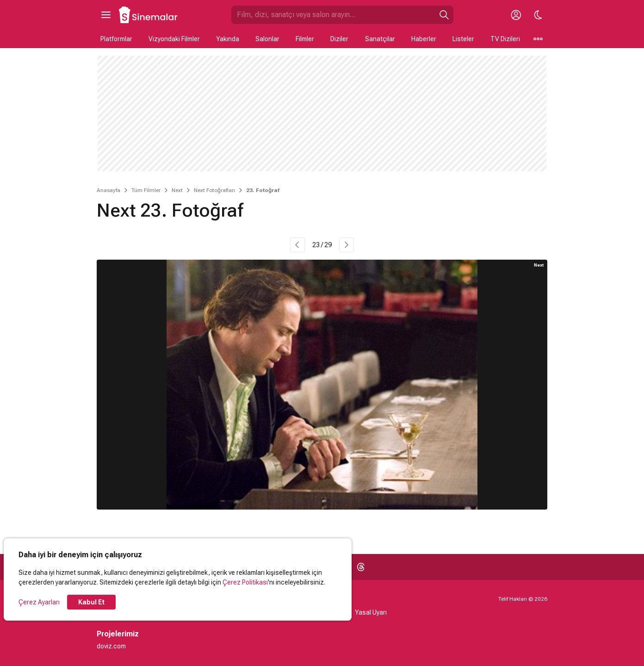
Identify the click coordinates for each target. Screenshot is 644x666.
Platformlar (116, 39)
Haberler (424, 39)
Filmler (305, 39)
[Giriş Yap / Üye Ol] (516, 15)
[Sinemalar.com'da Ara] (333, 15)
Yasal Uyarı (371, 612)
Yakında (228, 39)
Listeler (463, 39)
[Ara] (444, 15)
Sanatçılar (380, 39)
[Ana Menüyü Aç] (106, 15)
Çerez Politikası (245, 582)
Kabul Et (91, 602)
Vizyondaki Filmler (174, 39)
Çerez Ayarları (39, 602)
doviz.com (111, 646)
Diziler (339, 39)
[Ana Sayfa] (149, 15)
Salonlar (267, 39)
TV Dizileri (505, 39)
